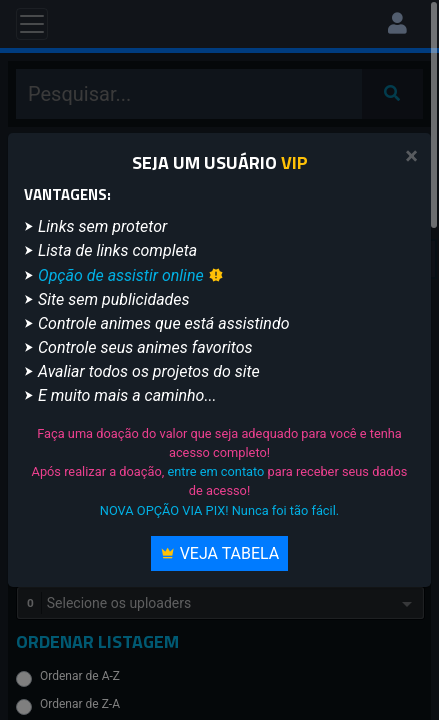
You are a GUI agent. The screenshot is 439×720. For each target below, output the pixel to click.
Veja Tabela (220, 553)
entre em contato (215, 471)
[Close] (411, 156)
